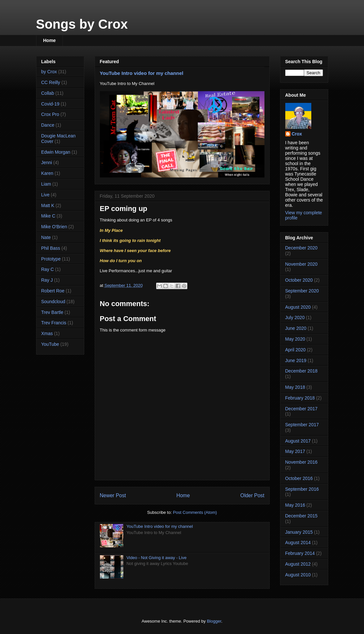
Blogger (214, 621)
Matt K (48, 205)
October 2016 (299, 478)
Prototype (51, 259)
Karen (47, 173)
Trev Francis (54, 323)
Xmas (47, 333)
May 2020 (295, 339)
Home (50, 40)
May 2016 (295, 505)
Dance (48, 125)
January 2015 (299, 532)
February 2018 (300, 398)
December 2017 (302, 409)
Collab (48, 93)
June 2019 (296, 360)
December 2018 (302, 371)
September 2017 (302, 425)
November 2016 (302, 462)
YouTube (50, 344)
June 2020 (296, 328)
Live (46, 195)
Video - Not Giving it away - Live (157, 558)
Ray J (47, 280)
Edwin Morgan (56, 152)
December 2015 (302, 516)
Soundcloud (53, 302)
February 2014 (300, 553)
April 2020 (296, 350)
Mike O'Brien (54, 227)
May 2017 (295, 451)
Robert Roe (53, 291)
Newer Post (113, 495)
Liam (46, 184)
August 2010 (298, 575)
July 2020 (295, 317)
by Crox (49, 72)
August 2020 (298, 307)
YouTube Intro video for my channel (142, 73)
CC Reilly (51, 82)
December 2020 (302, 248)
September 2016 (302, 489)
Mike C (48, 216)
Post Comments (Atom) (195, 512)
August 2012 (298, 564)
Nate (46, 237)
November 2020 (302, 264)
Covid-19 (50, 104)
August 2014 (298, 542)
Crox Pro (50, 114)
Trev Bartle (52, 312)
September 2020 (302, 291)
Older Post (252, 495)
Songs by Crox (82, 24)
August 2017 (298, 441)
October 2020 (299, 280)
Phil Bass (51, 248)
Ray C (48, 269)
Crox (297, 134)
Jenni (47, 162)
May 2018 (295, 387)
